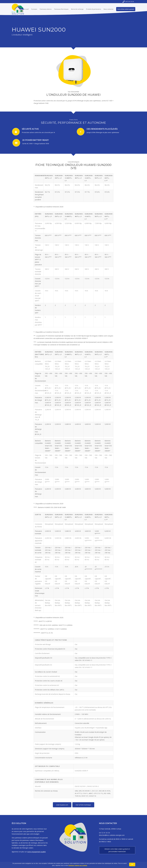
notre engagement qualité (36, 852)
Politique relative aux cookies (78, 865)
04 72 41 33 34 (130, 2)
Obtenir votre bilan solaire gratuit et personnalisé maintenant (117, 850)
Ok (132, 864)
